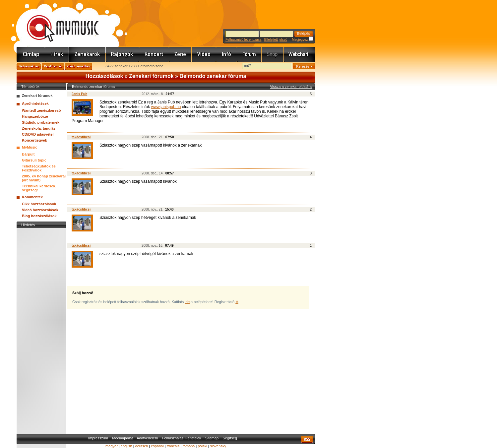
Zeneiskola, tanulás (39, 128)
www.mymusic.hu (57, 22)
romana (188, 446)
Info (227, 54)
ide (187, 302)
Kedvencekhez (29, 66)
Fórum (249, 54)
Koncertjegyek (34, 140)
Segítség (230, 438)
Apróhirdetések (35, 103)
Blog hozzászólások (39, 216)
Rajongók (123, 54)
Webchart (299, 54)
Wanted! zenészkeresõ (41, 110)
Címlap (31, 54)
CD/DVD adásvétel (38, 134)
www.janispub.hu (166, 107)
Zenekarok (87, 54)
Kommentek (32, 197)
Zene (180, 54)
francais (173, 446)
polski (202, 446)
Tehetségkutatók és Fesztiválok (39, 168)
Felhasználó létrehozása (243, 40)
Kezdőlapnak (53, 66)
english (126, 446)
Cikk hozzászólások (39, 204)
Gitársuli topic (34, 160)
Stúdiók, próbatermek (41, 122)
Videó (204, 54)
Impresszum (98, 438)
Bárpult (28, 154)
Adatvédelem (147, 438)
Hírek (57, 54)
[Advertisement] (41, 329)
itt (237, 302)
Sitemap (212, 438)
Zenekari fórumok (151, 76)
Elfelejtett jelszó (276, 40)
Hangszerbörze (35, 116)
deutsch (142, 446)
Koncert (154, 54)
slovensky (218, 446)
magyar (112, 446)
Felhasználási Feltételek (182, 438)
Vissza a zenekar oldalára (291, 87)
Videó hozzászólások (40, 210)
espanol (157, 446)
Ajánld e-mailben (79, 66)
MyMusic (30, 147)
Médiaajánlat (122, 438)
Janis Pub (79, 94)
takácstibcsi (81, 137)
